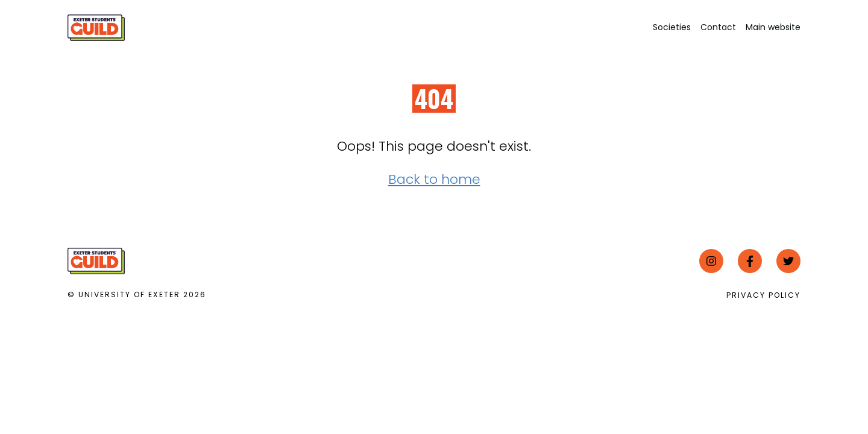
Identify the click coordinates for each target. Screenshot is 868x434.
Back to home (434, 179)
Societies (672, 27)
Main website (773, 27)
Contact (718, 27)
